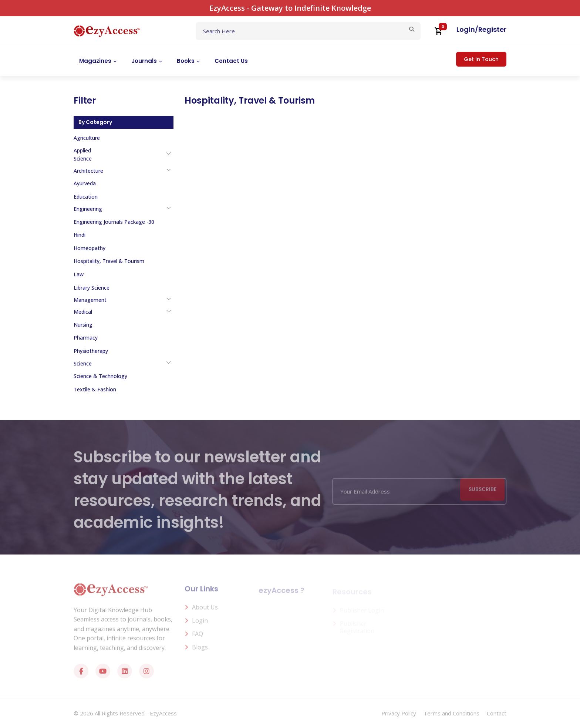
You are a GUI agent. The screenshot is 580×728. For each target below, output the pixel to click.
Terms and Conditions (451, 713)
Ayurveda (85, 183)
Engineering (88, 209)
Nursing (83, 325)
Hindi (80, 235)
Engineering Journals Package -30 (114, 222)
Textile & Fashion (95, 389)
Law (79, 274)
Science (83, 363)
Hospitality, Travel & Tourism (109, 261)
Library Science (92, 288)
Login (466, 29)
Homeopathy (90, 248)
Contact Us (231, 61)
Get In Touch (481, 59)
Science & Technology (100, 376)
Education (86, 197)
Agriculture (87, 138)
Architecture (88, 171)
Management (90, 300)
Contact (497, 713)
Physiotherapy (91, 351)
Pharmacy (86, 338)
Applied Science (83, 154)
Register (492, 29)
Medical (83, 312)
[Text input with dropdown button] (308, 31)
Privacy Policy (399, 713)
